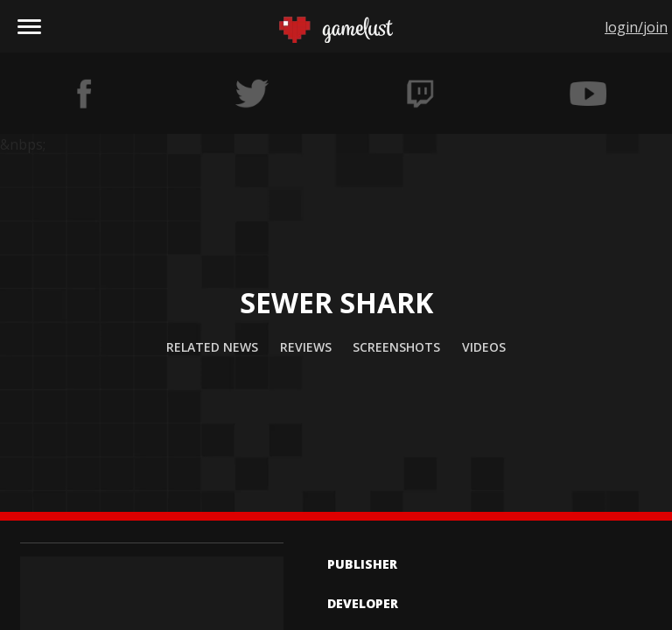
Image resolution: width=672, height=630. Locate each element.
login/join (636, 27)
